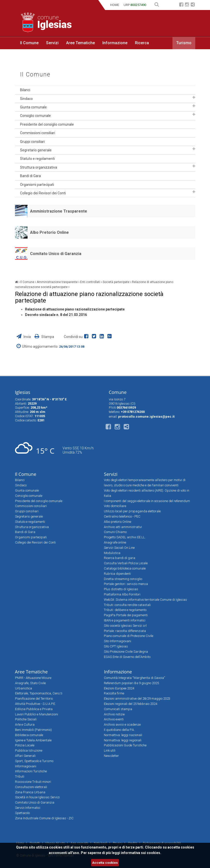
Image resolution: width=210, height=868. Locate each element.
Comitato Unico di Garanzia (56, 254)
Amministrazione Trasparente (59, 211)
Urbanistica (24, 688)
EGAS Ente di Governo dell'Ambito (127, 657)
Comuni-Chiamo (115, 532)
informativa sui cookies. (141, 853)
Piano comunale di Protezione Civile (129, 636)
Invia (24, 337)
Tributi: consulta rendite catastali (127, 605)
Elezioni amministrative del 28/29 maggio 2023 (137, 699)
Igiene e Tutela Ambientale (33, 740)
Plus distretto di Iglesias (121, 589)
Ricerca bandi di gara (120, 558)
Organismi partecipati (37, 185)
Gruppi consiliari (32, 142)
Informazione (115, 43)
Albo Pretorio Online (49, 232)
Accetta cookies (105, 863)
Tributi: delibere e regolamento (125, 610)
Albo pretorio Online (118, 522)
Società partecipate (116, 282)
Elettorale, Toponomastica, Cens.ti (39, 693)
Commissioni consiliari (38, 133)
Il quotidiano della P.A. (119, 730)
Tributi (20, 776)
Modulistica (112, 553)
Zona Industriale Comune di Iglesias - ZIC (44, 818)
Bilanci (25, 90)
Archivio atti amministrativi (123, 527)
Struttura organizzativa (39, 167)
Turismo (184, 43)
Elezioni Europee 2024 (119, 688)
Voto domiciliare (115, 506)
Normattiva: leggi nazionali (123, 735)
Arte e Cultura (25, 724)
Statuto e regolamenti (37, 159)
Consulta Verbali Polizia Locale (126, 563)
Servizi (52, 43)
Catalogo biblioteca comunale (125, 568)
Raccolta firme (114, 693)
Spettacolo (22, 813)
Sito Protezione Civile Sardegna (126, 652)
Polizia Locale (25, 745)
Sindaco (26, 99)
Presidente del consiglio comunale (47, 124)
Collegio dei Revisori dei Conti (43, 193)
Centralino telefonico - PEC (122, 516)
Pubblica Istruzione (29, 750)
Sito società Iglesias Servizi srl (125, 626)
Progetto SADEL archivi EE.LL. (125, 537)
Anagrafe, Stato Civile (30, 683)
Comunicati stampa (118, 709)
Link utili (110, 750)
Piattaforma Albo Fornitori (122, 594)
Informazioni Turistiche (31, 771)
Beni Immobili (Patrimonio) (33, 730)
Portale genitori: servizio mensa (126, 584)
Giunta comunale (33, 107)
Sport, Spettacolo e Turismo (34, 761)
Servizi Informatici (28, 808)
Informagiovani (26, 766)
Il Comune (29, 43)
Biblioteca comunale (29, 735)
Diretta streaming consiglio (123, 579)
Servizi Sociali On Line (119, 548)
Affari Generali (25, 756)
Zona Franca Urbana (30, 792)
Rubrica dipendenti (117, 574)
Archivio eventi (114, 719)
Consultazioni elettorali (31, 787)
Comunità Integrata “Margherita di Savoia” (134, 678)
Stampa (44, 337)
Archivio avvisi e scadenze (122, 724)
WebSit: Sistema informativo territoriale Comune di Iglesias (145, 600)
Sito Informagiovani (118, 641)
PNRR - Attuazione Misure (33, 678)
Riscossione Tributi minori (33, 782)
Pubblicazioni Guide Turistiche (125, 745)
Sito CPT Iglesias (116, 646)
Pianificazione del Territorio (34, 699)
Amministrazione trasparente (57, 282)
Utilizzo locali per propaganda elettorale (132, 511)
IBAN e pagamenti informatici (125, 620)
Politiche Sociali (26, 719)
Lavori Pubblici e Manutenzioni (37, 714)
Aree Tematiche (80, 43)
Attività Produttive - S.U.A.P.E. (35, 704)
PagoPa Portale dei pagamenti (126, 615)
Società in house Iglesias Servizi (37, 797)
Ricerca (142, 43)
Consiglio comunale (35, 116)
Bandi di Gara (30, 176)
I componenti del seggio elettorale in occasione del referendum (147, 501)
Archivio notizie (114, 714)
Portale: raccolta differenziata (125, 631)
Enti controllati (90, 282)
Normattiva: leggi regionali (123, 740)
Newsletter (111, 756)
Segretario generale (36, 150)
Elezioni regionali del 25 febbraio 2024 (131, 704)
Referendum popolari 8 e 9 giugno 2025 (131, 683)
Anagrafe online (115, 542)
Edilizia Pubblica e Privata (34, 709)
